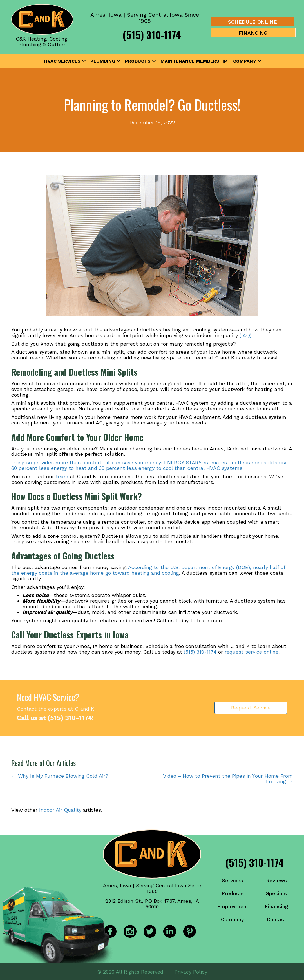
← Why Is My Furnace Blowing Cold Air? (60, 776)
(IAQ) (245, 335)
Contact (276, 919)
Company (245, 61)
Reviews (276, 880)
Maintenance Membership (194, 61)
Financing (277, 906)
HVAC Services (62, 61)
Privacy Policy (191, 971)
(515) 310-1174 (152, 35)
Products (138, 61)
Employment (233, 906)
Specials (276, 893)
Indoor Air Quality (60, 810)
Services (233, 880)
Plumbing (103, 61)
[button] (84, 61)
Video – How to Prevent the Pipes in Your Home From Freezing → (228, 779)
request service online (252, 652)
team (62, 476)
